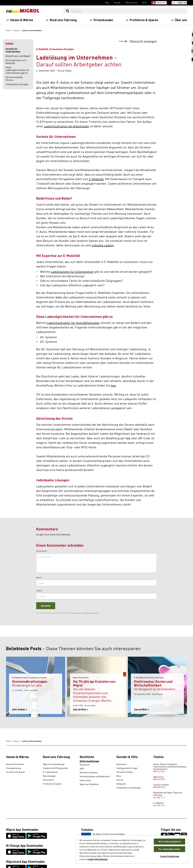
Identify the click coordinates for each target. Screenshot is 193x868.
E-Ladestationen (50, 772)
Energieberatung (13, 768)
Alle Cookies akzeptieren (169, 842)
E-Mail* (39, 591)
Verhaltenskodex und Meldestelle (95, 776)
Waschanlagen (49, 776)
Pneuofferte (48, 780)
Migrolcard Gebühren (89, 784)
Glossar (120, 780)
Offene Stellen (131, 3)
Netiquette (121, 784)
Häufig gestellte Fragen (127, 768)
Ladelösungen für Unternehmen (72, 271)
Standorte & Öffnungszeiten (55, 768)
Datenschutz (85, 780)
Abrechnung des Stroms (14, 78)
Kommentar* (42, 551)
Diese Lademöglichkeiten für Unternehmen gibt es (17, 70)
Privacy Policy (76, 613)
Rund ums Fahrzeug (61, 20)
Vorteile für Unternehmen (13, 50)
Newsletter (122, 764)
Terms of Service (89, 613)
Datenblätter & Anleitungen (129, 788)
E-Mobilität (96, 179)
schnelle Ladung (103, 245)
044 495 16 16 (159, 805)
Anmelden (182, 3)
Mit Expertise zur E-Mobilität (16, 61)
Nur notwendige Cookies (169, 849)
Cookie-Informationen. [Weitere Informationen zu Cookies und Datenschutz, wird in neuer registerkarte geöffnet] (98, 859)
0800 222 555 (159, 771)
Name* (39, 578)
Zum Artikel (20, 709)
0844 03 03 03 (159, 779)
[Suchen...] (129, 11)
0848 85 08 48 (159, 787)
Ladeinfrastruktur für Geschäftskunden (73, 323)
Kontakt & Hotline (125, 772)
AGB (82, 769)
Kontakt (117, 3)
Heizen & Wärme (20, 20)
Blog (107, 3)
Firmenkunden (101, 20)
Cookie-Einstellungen (169, 856)
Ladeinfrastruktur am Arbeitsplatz (66, 126)
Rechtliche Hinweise (89, 773)
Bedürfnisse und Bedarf (18, 56)
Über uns (179, 20)
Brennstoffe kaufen (15, 764)
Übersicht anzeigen (138, 41)
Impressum (85, 765)
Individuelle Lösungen (17, 84)
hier (113, 385)
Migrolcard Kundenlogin (54, 764)
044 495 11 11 (159, 797)
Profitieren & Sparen (142, 20)
